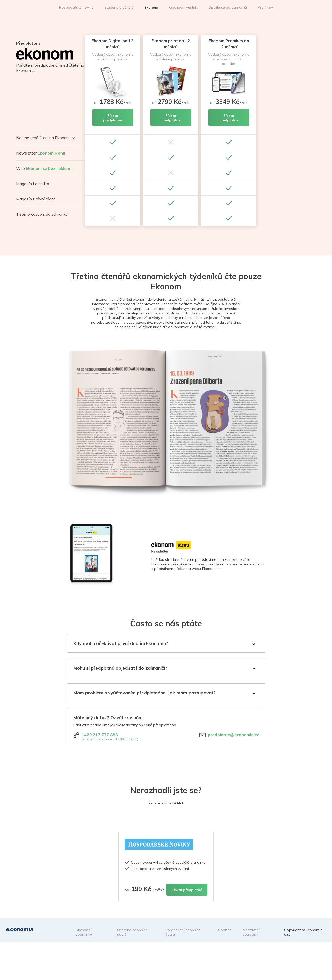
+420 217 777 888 (100, 735)
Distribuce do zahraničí (228, 7)
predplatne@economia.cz (233, 735)
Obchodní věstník (183, 7)
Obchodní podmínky (84, 932)
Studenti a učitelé (119, 7)
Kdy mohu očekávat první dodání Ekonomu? (121, 643)
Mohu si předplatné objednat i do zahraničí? (120, 668)
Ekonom (151, 7)
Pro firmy (265, 7)
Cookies (225, 930)
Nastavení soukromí (251, 932)
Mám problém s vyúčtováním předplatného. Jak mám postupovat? (145, 693)
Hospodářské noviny (76, 7)
